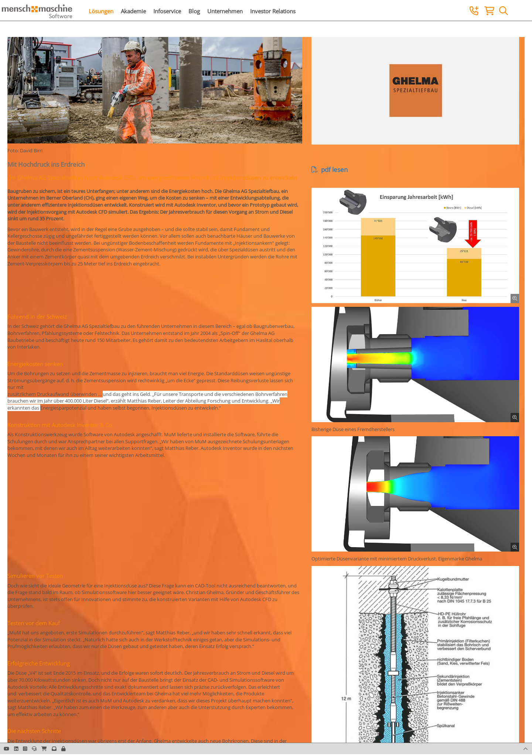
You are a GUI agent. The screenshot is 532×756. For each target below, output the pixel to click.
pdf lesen (330, 169)
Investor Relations (273, 11)
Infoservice (167, 11)
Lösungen (101, 11)
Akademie (133, 11)
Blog (194, 11)
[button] (63, 749)
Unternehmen (225, 11)
